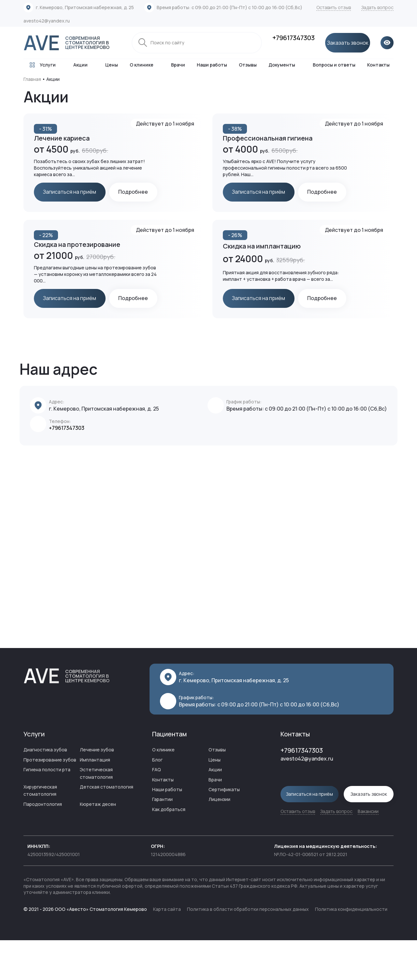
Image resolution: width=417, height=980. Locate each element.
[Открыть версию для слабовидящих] (387, 43)
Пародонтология (43, 844)
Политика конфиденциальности (351, 949)
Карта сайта (167, 949)
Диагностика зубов (45, 790)
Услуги (42, 65)
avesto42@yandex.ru (47, 21)
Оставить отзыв (334, 7)
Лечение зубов (97, 790)
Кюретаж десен (98, 844)
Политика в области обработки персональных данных (248, 949)
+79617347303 (294, 38)
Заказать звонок (347, 43)
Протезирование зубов (50, 800)
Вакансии (368, 851)
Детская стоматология (107, 827)
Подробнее (59, 212)
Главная (32, 79)
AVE (72, 43)
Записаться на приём (71, 192)
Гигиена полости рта (47, 810)
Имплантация (95, 800)
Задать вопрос (377, 7)
